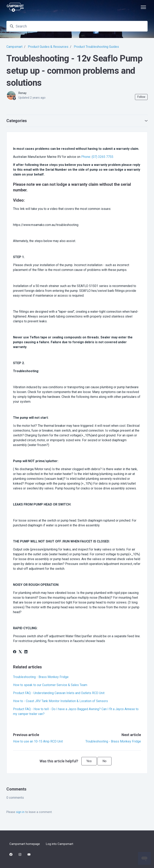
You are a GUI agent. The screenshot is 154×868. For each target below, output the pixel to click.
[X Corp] (20, 652)
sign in (20, 812)
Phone (86, 157)
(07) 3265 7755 (102, 157)
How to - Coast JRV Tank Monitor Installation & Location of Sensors (60, 701)
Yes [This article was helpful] (89, 761)
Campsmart (14, 47)
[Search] (77, 26)
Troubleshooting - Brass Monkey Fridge (41, 677)
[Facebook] (15, 652)
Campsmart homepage (25, 844)
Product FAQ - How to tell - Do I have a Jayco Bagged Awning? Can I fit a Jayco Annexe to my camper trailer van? (76, 711)
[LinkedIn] (26, 652)
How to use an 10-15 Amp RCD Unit (38, 741)
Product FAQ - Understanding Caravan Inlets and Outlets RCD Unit (59, 693)
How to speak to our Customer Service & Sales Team (50, 685)
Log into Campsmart (60, 844)
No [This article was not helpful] (104, 761)
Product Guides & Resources (48, 47)
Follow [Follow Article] (141, 97)
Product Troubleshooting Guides (96, 47)
